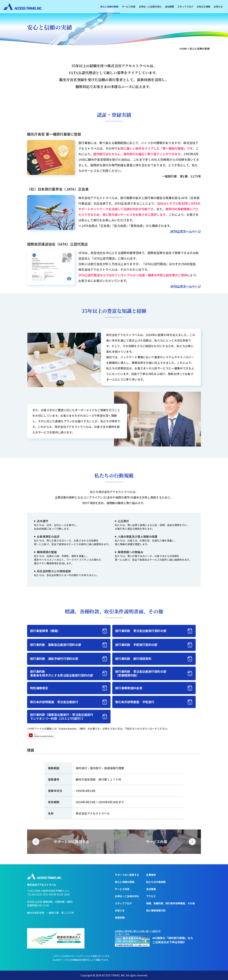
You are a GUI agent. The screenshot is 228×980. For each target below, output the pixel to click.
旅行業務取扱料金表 (129, 688)
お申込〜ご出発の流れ (150, 7)
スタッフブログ (185, 7)
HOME (183, 49)
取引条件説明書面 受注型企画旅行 (54, 702)
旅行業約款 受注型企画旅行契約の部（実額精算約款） (141, 673)
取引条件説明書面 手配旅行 (135, 702)
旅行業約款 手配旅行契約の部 (136, 645)
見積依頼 (120, 918)
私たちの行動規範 (156, 882)
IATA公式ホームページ (186, 286)
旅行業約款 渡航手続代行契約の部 (54, 659)
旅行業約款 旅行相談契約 (133, 659)
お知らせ (218, 7)
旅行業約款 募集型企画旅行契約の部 (56, 645)
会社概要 (169, 7)
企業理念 (151, 875)
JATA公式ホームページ (185, 231)
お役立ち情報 (203, 7)
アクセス (151, 896)
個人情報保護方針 (156, 910)
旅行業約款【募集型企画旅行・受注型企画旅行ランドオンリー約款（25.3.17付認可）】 (62, 716)
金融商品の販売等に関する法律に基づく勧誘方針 (138, 931)
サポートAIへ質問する (127, 875)
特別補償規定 (39, 688)
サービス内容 (129, 7)
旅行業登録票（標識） (45, 631)
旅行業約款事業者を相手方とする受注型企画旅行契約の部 (62, 673)
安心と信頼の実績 (109, 7)
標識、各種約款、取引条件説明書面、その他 (170, 903)
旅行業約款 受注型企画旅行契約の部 (141, 631)
